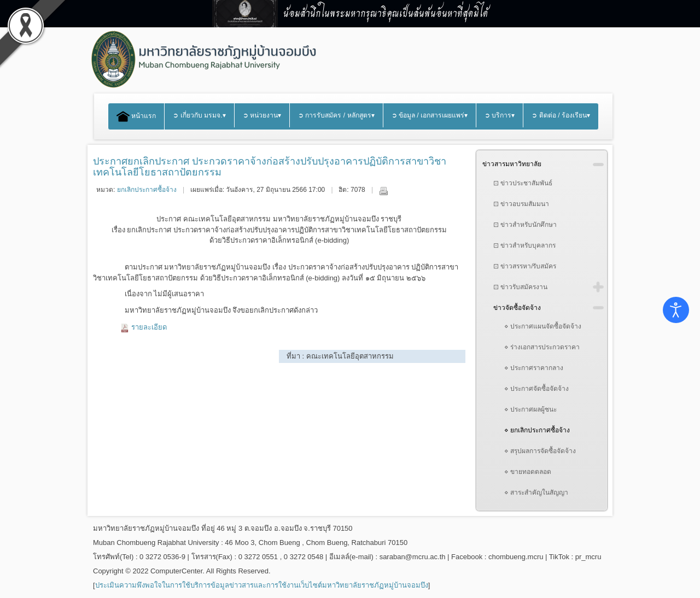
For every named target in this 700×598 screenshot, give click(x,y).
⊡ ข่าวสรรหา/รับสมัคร (525, 266)
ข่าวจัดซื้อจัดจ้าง (517, 308)
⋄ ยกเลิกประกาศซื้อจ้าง (537, 430)
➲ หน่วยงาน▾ (262, 115)
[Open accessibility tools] (676, 310)
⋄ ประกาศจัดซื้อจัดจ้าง (536, 389)
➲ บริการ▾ (500, 115)
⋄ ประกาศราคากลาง (534, 368)
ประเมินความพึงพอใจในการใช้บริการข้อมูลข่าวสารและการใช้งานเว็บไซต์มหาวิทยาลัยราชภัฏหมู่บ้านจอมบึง (262, 585)
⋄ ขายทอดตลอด (528, 472)
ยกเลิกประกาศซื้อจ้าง (147, 190)
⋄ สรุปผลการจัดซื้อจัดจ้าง (540, 451)
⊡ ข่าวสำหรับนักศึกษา (525, 225)
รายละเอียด (149, 327)
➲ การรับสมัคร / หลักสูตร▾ (336, 115)
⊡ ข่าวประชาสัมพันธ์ (523, 183)
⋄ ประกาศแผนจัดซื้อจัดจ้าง (543, 326)
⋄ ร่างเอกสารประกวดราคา (542, 347)
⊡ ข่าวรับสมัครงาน (520, 287)
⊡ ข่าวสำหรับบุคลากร (524, 245)
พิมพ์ (383, 191)
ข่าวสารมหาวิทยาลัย (512, 164)
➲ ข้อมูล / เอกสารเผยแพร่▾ (430, 115)
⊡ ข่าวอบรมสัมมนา (521, 204)
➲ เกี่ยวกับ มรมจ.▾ (199, 115)
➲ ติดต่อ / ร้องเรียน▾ (561, 115)
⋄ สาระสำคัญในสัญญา (536, 493)
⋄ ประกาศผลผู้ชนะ (530, 409)
